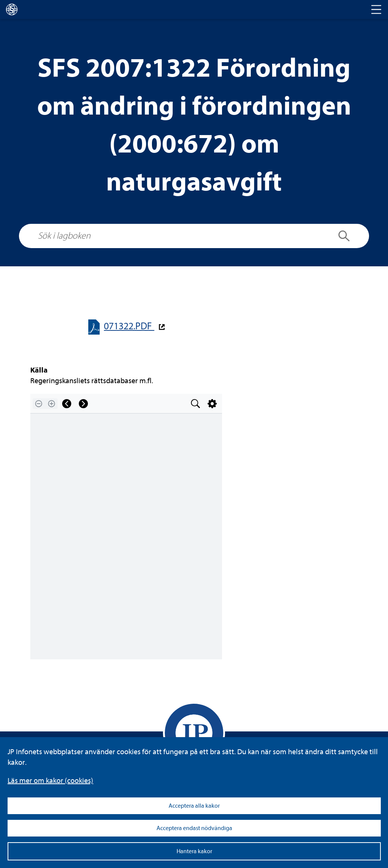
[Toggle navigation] (376, 9)
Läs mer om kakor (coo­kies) (50, 781)
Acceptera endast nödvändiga (194, 828)
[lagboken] (12, 9)
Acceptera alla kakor (194, 806)
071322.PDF (129, 326)
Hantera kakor (194, 851)
